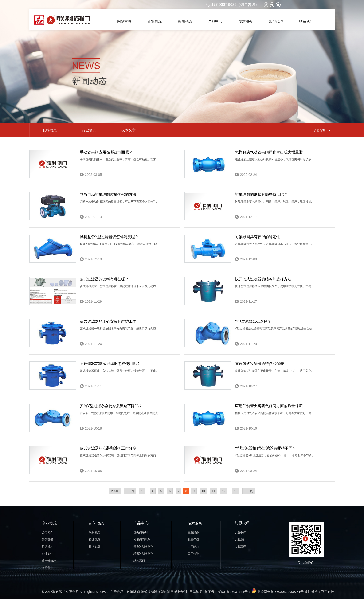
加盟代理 (276, 21)
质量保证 (193, 540)
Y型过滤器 (166, 592)
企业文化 (47, 554)
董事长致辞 (49, 561)
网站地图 (196, 592)
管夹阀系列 (141, 532)
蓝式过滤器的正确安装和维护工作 (108, 321)
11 (214, 491)
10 (203, 491)
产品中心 (215, 21)
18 (236, 491)
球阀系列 (139, 561)
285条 (115, 491)
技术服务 (246, 21)
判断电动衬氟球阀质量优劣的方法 (108, 194)
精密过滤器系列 (143, 554)
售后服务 (193, 532)
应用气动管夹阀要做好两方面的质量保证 (269, 406)
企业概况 (155, 21)
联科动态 (50, 130)
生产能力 (193, 547)
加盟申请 (240, 532)
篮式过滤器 (149, 592)
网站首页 (124, 21)
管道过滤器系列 (143, 547)
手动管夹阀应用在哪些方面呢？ (106, 152)
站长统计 (181, 592)
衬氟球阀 (133, 592)
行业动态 (89, 130)
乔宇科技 (328, 592)
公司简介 (47, 532)
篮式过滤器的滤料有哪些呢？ (104, 279)
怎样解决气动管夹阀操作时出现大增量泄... (270, 152)
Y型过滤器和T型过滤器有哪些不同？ (266, 448)
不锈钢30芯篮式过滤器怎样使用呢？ (110, 364)
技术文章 (129, 130)
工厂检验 (193, 554)
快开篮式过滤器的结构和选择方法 (263, 279)
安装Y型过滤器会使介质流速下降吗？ (111, 406)
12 (224, 491)
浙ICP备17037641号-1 (234, 592)
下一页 (249, 491)
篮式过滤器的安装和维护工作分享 (108, 448)
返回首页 (319, 131)
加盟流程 (240, 547)
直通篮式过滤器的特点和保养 (259, 364)
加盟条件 (240, 540)
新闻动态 (185, 21)
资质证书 (47, 540)
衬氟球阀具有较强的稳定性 (258, 237)
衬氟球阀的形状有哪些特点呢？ (261, 194)
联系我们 (306, 21)
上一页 (130, 491)
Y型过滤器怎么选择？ (253, 321)
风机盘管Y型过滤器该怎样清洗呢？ (109, 237)
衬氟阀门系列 (142, 540)
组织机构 (47, 547)
